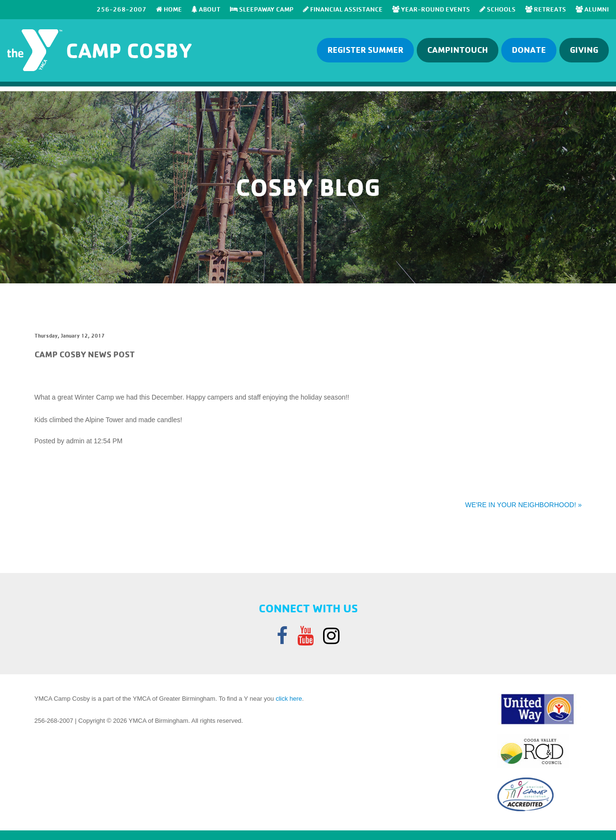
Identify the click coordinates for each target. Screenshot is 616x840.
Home (169, 9)
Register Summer (365, 50)
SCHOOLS (498, 9)
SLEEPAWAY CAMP (262, 9)
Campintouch (458, 50)
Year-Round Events (431, 9)
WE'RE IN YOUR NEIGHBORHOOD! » (524, 505)
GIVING (584, 50)
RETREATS (546, 9)
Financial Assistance (343, 9)
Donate (529, 50)
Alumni (592, 9)
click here (289, 699)
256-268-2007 (121, 9)
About (206, 9)
